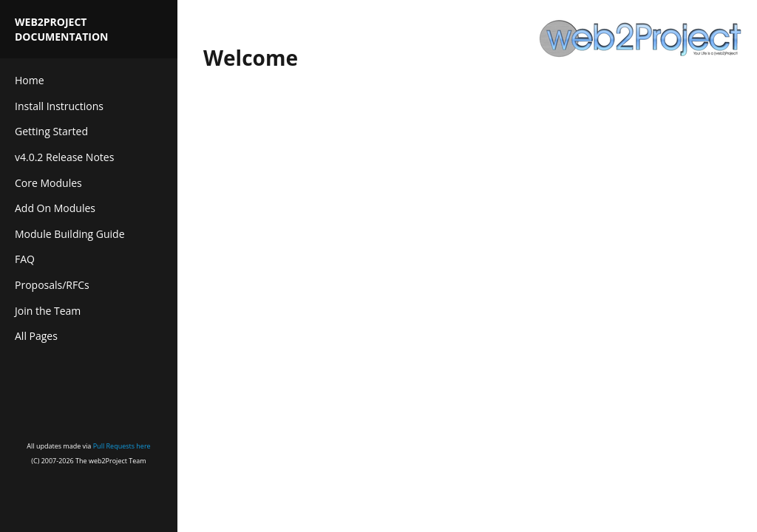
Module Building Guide (70, 234)
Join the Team (48, 311)
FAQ (25, 259)
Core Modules (48, 183)
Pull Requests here (122, 446)
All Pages (36, 336)
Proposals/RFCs (52, 285)
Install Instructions (59, 106)
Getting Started (51, 131)
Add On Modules (55, 208)
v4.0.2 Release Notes (64, 157)
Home (30, 80)
